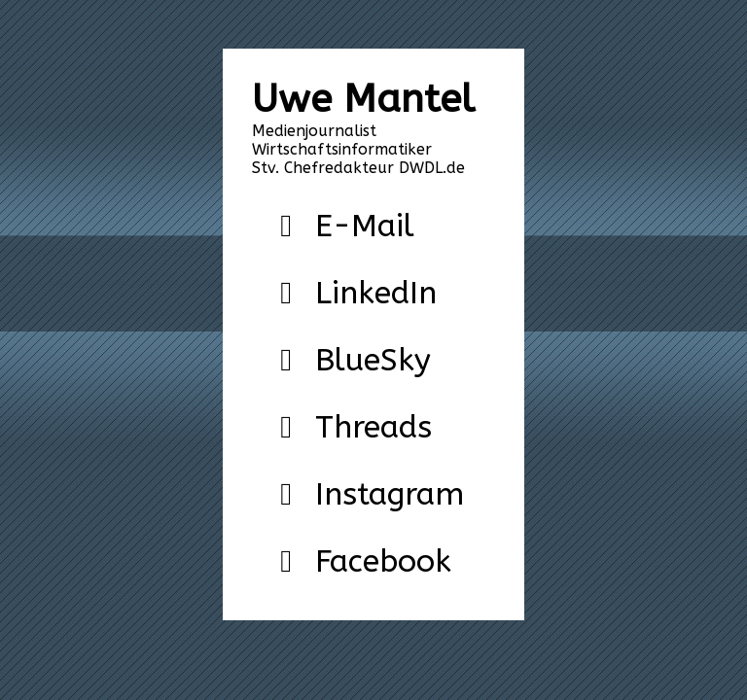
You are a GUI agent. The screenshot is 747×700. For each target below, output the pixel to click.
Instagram (365, 494)
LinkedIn (352, 293)
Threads (349, 427)
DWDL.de (432, 168)
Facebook (359, 561)
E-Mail (340, 226)
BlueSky (349, 360)
